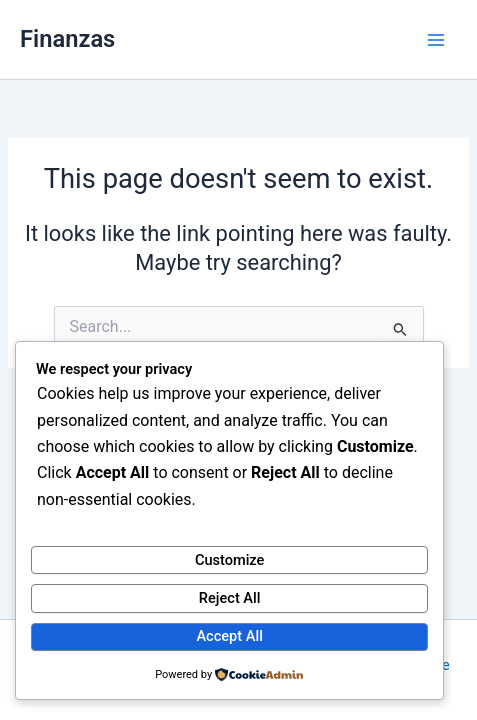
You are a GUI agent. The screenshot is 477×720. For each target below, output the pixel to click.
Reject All (230, 598)
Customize (230, 560)
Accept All (229, 636)
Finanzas (67, 39)
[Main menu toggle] (436, 40)
